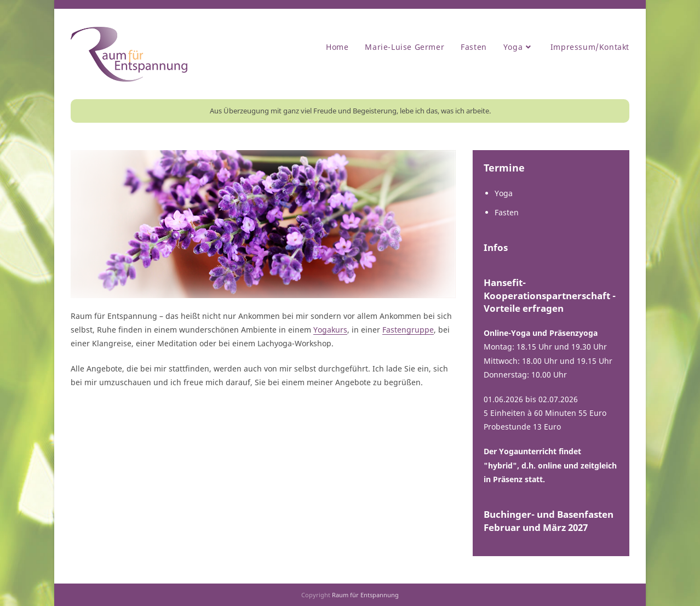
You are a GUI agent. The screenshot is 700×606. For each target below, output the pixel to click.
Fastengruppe (408, 330)
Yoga (504, 193)
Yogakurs (330, 330)
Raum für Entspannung (365, 595)
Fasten (507, 212)
